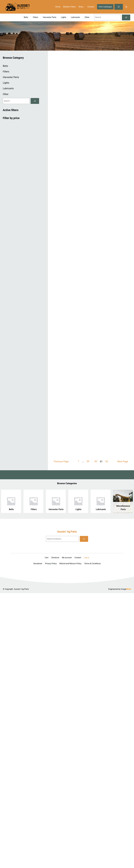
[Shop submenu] (84, 7)
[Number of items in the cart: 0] (126, 7)
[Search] (126, 17)
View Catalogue (105, 7)
